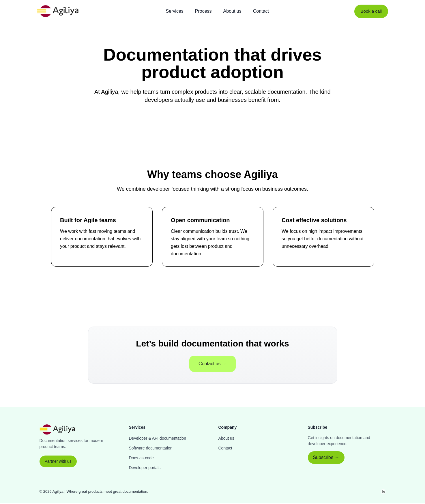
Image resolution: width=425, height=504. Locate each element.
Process (203, 11)
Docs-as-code (141, 459)
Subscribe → (326, 458)
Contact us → (212, 365)
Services (174, 11)
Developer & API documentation (158, 439)
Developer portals (145, 469)
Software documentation (151, 449)
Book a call (371, 11)
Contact (261, 11)
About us (232, 11)
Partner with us (58, 462)
